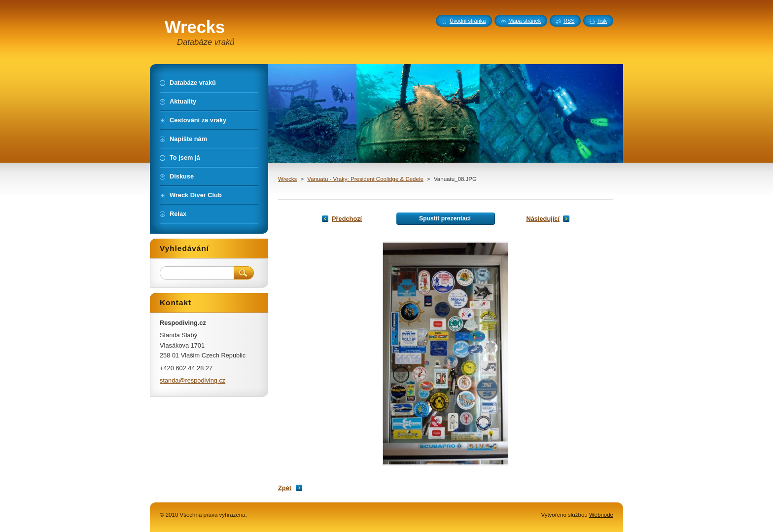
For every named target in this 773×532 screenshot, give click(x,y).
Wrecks (287, 179)
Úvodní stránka (468, 21)
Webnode (601, 515)
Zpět (285, 488)
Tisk (602, 21)
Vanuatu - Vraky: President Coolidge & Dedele (365, 179)
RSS (569, 21)
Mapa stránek (525, 21)
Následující (543, 219)
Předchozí (347, 219)
